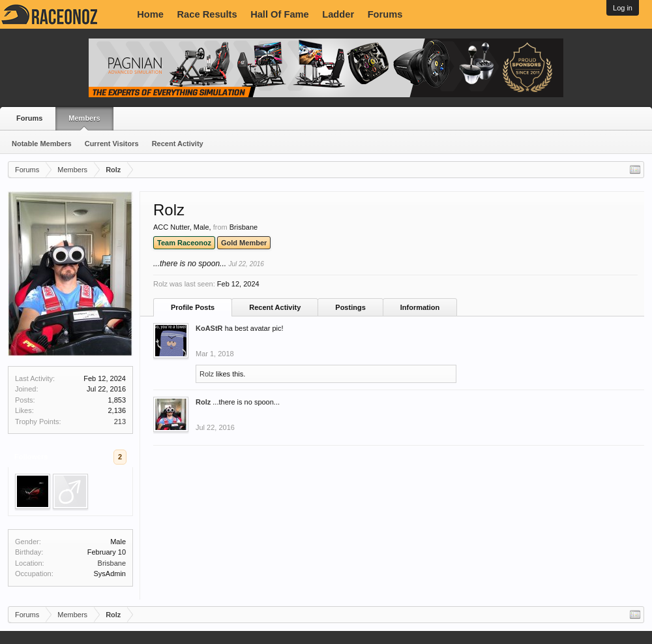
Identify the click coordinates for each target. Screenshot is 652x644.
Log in (623, 8)
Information (420, 307)
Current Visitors (112, 144)
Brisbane (112, 563)
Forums (385, 14)
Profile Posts (193, 307)
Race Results (207, 14)
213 (120, 422)
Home (150, 14)
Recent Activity (178, 144)
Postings (350, 307)
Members (84, 118)
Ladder (338, 14)
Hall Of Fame (280, 14)
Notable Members (42, 144)
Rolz (207, 374)
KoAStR (209, 328)
